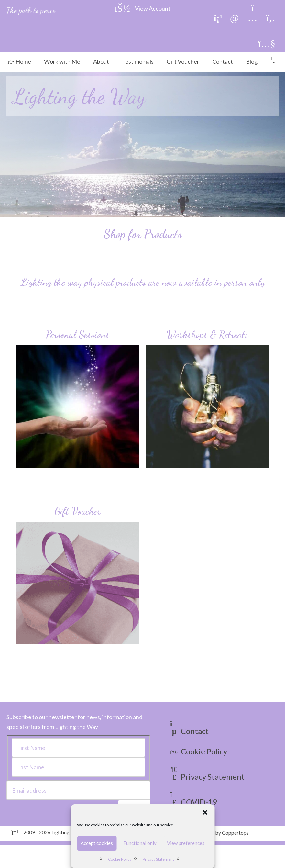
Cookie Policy (120, 859)
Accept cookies (97, 843)
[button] (205, 812)
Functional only (140, 843)
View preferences (186, 843)
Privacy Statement (158, 859)
